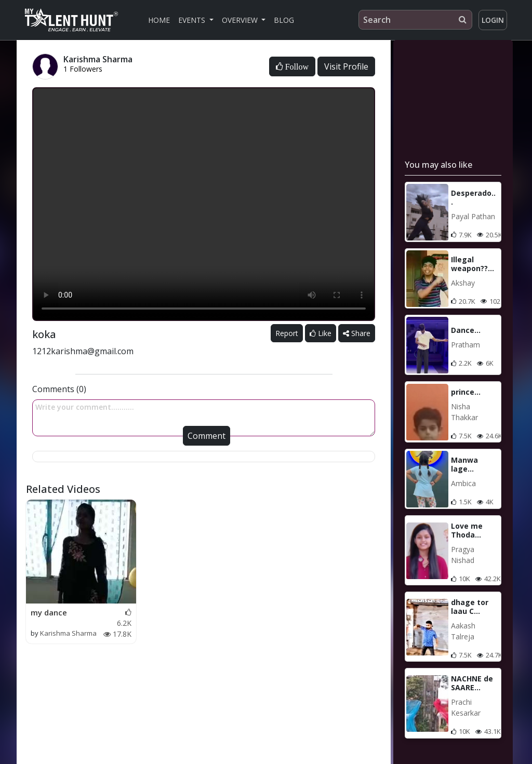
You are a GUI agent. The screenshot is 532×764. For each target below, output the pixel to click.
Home (159, 20)
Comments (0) (59, 389)
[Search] (415, 20)
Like (321, 333)
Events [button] (193, 20)
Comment (207, 436)
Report (287, 333)
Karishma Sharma (68, 633)
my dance (49, 612)
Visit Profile (346, 66)
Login (493, 20)
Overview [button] (241, 20)
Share (357, 333)
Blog (284, 20)
